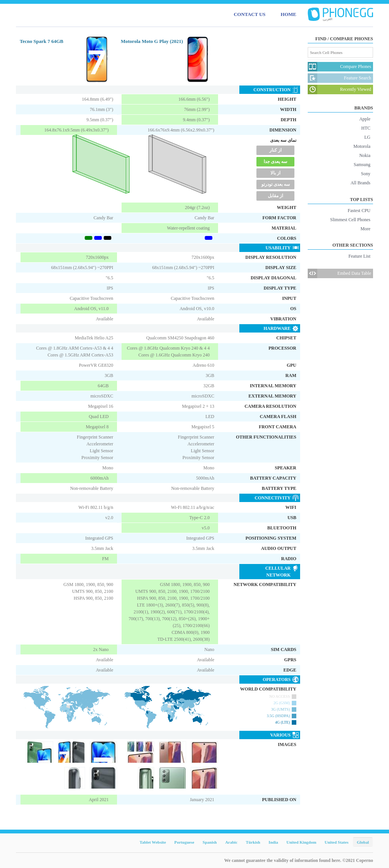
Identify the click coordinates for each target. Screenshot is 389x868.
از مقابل (275, 196)
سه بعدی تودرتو (276, 184)
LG (367, 137)
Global (363, 842)
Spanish (210, 842)
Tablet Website (153, 842)
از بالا (275, 173)
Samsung (362, 165)
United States (337, 842)
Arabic (231, 842)
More (365, 229)
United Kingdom (301, 842)
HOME (289, 14)
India (273, 842)
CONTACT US (250, 14)
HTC (366, 128)
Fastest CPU (359, 211)
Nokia (365, 155)
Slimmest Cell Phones (350, 220)
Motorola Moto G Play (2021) (152, 41)
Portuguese (184, 842)
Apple (365, 119)
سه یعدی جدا (275, 162)
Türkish (253, 842)
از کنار (275, 150)
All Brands (361, 183)
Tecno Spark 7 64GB (42, 41)
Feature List (359, 256)
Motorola (362, 146)
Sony (366, 174)
